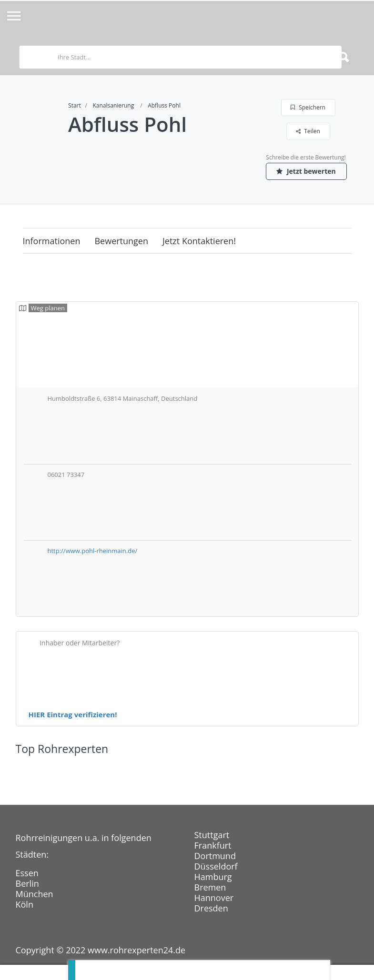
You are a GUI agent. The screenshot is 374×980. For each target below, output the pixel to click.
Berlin (27, 883)
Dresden (211, 908)
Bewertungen (121, 241)
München (35, 894)
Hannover (214, 898)
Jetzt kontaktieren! (199, 241)
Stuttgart (212, 835)
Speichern (308, 107)
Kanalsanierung (113, 105)
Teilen (308, 131)
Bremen (210, 887)
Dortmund (215, 856)
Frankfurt (213, 845)
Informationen (52, 241)
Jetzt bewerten (306, 171)
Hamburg (213, 877)
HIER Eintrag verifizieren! (73, 714)
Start (75, 105)
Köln (25, 904)
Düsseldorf (216, 866)
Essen (27, 873)
